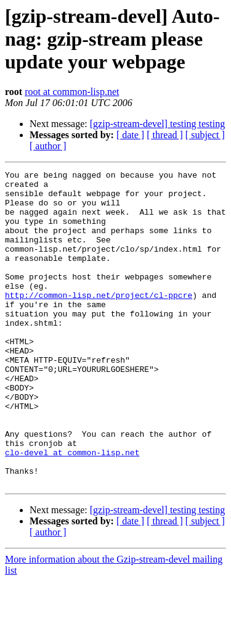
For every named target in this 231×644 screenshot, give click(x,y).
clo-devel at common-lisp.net (72, 510)
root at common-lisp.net (72, 92)
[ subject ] (205, 135)
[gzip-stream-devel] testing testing (157, 124)
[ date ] (130, 135)
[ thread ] (165, 135)
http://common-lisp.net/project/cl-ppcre (99, 321)
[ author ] (48, 146)
